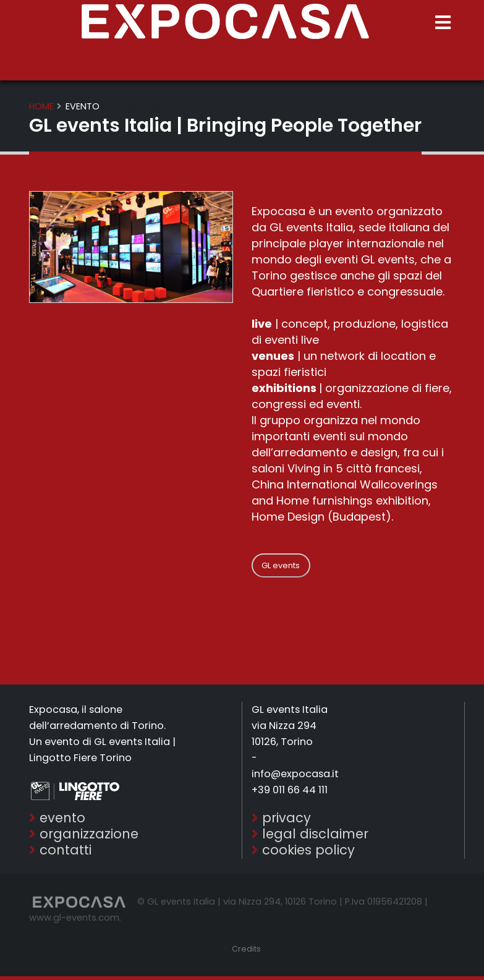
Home (41, 106)
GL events (281, 565)
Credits (245, 952)
